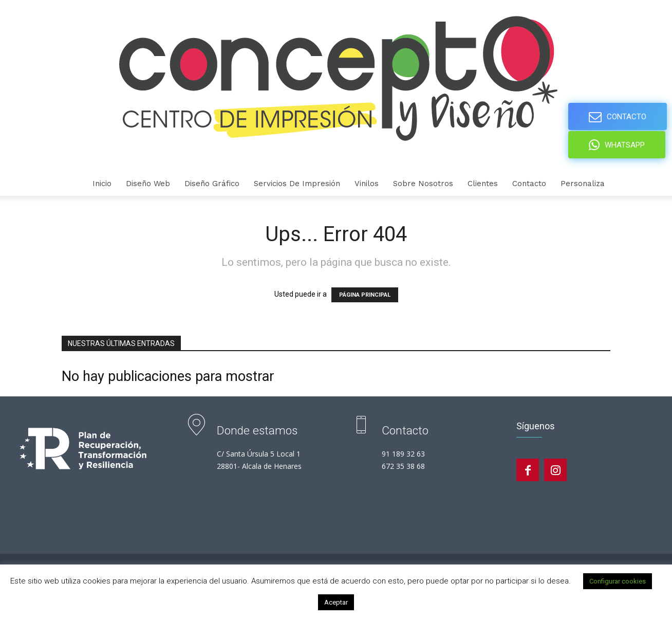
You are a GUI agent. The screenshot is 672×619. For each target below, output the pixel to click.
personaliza (583, 184)
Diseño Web (148, 184)
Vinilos (367, 184)
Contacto (529, 184)
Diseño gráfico (212, 184)
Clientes (483, 184)
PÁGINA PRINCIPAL (365, 295)
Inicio (102, 184)
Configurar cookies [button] (618, 581)
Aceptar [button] (336, 602)
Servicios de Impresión (297, 184)
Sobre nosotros (423, 184)
